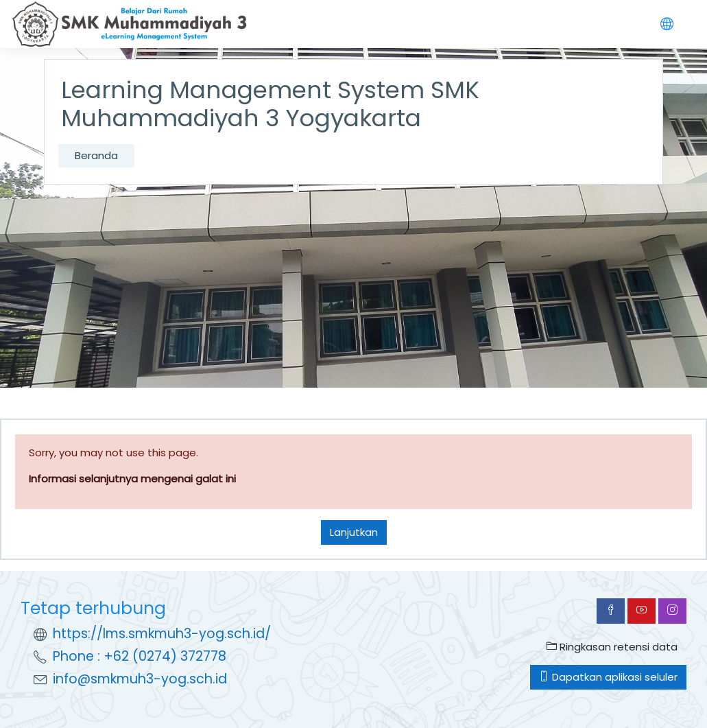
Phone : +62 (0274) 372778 (140, 656)
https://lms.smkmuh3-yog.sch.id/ (162, 634)
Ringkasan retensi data (612, 647)
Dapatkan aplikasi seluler (608, 677)
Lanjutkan (354, 532)
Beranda (96, 155)
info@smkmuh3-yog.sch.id (140, 679)
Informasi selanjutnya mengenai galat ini (132, 479)
